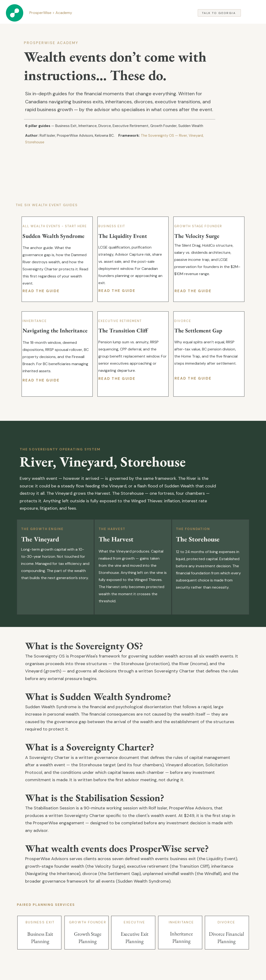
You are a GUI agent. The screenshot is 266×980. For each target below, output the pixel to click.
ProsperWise (40, 13)
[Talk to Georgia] (219, 13)
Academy (64, 13)
